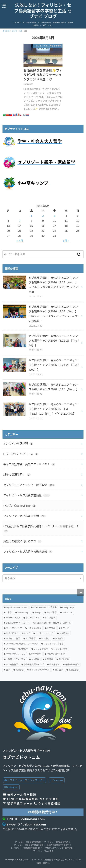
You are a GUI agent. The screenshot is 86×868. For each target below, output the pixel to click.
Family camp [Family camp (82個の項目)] (68, 607)
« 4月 (20, 241)
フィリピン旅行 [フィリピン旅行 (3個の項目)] (41, 649)
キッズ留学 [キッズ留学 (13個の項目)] (52, 613)
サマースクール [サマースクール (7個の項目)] (33, 618)
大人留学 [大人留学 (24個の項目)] (35, 659)
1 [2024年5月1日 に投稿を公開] (31, 216)
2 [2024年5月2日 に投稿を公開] (43, 216)
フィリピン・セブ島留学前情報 (27, 495)
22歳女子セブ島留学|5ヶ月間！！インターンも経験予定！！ (41, 529)
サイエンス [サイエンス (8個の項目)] (67, 613)
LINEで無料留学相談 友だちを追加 (33, 799)
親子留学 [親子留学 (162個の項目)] (59, 670)
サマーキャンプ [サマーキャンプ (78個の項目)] (13, 618)
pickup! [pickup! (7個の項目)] (38, 613)
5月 (21, 31)
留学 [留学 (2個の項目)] (8, 670)
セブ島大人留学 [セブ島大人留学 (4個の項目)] (13, 639)
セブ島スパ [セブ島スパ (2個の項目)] (64, 633)
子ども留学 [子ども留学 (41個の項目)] (64, 659)
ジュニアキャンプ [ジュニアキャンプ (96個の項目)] (14, 628)
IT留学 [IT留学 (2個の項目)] (9, 613)
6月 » (66, 241)
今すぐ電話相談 (49, 803)
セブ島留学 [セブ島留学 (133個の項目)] (31, 639)
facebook (57, 780)
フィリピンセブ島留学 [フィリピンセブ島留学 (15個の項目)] (53, 644)
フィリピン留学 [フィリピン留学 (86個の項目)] (60, 649)
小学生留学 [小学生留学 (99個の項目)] (54, 665)
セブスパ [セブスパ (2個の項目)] (51, 628)
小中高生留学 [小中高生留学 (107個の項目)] (12, 665)
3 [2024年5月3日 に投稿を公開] (55, 216)
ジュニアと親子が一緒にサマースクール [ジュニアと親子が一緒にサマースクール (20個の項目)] (53, 623)
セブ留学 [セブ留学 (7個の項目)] (59, 639)
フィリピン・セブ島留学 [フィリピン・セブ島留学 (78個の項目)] (17, 649)
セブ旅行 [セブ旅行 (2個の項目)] (45, 639)
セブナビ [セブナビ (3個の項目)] (65, 628)
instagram (11, 787)
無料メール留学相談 (22, 795)
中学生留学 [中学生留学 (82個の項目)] (36, 654)
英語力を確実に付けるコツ (22, 541)
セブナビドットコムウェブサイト (25, 780)
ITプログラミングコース (21, 454)
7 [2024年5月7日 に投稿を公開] (20, 221)
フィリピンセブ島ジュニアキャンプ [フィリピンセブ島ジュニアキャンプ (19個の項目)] (22, 644)
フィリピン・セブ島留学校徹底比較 (28, 552)
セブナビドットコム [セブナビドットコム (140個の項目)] (44, 633)
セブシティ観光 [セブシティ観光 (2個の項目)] (34, 628)
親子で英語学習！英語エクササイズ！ (29, 464)
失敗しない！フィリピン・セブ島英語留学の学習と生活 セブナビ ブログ (43, 11)
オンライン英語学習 (18, 444)
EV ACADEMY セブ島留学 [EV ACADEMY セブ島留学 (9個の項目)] (45, 607)
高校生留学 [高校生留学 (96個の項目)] (74, 670)
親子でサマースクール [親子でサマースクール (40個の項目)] (39, 670)
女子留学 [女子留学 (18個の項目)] (49, 659)
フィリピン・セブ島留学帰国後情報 (29, 845)
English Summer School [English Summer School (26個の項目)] (17, 607)
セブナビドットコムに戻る (42, 851)
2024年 (14, 31)
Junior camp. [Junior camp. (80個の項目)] (23, 613)
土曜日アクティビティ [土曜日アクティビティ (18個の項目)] (16, 659)
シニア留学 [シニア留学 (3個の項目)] (50, 618)
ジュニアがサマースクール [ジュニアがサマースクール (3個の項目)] (18, 623)
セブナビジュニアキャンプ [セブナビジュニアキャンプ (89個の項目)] (18, 633)
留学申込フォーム (20, 803)
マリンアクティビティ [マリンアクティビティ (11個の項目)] (16, 654)
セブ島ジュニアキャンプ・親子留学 (29, 485)
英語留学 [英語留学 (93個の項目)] (20, 670)
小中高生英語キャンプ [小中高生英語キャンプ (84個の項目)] (34, 665)
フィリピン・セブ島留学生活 (25, 516)
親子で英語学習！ (17, 475)
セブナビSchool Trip (21, 506)
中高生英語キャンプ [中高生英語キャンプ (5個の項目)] (56, 654)
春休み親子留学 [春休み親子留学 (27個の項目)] (72, 665)
